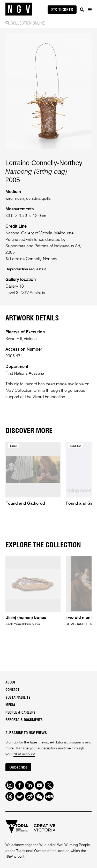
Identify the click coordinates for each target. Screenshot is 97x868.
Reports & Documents (24, 720)
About (10, 682)
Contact (12, 690)
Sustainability (18, 698)
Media (10, 705)
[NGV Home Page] (19, 9)
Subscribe (18, 767)
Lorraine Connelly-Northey (44, 163)
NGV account (24, 754)
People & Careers (20, 713)
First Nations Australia (25, 374)
